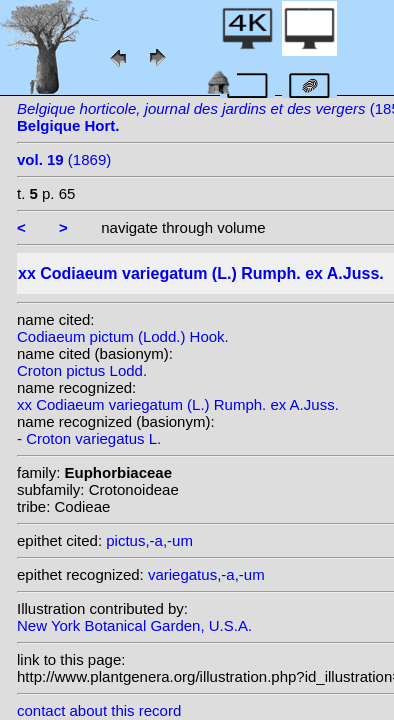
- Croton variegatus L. (89, 438)
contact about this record (99, 710)
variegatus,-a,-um (206, 574)
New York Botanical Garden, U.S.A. (134, 625)
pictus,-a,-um (149, 540)
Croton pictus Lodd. (82, 370)
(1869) (64, 159)
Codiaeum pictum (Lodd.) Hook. (123, 336)
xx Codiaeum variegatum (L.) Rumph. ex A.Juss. (178, 404)
